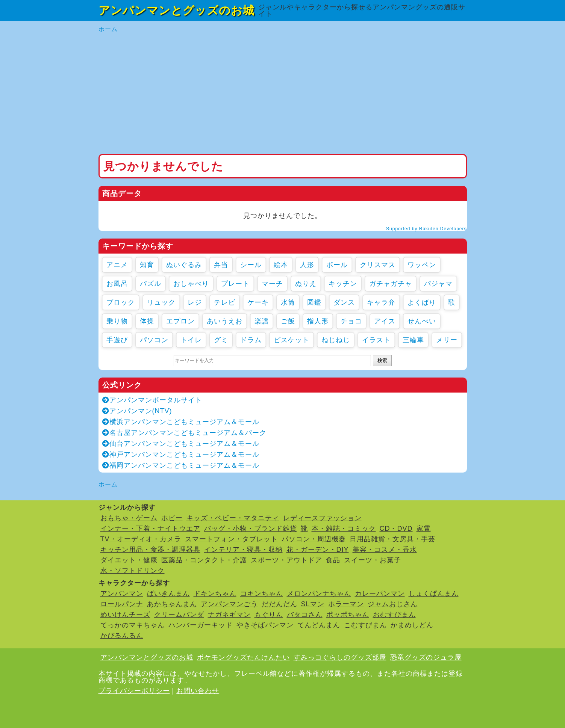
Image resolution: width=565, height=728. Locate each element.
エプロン (180, 321)
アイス (385, 321)
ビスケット (292, 340)
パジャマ (438, 284)
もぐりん (269, 615)
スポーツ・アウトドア (286, 560)
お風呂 (117, 284)
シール (251, 265)
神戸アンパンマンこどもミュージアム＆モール (181, 455)
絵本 (281, 265)
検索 (382, 360)
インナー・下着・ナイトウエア (150, 529)
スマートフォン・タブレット (231, 539)
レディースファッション (322, 518)
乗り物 (117, 321)
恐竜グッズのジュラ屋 (426, 657)
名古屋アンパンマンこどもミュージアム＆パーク (184, 433)
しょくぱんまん (434, 594)
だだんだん (279, 604)
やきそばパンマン (265, 625)
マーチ (272, 284)
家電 (424, 529)
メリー (447, 340)
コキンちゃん (262, 594)
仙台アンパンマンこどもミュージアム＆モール (181, 444)
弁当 (221, 265)
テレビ (225, 302)
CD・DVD (396, 529)
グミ (221, 340)
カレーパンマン (380, 594)
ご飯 (288, 321)
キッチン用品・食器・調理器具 (150, 550)
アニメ (117, 265)
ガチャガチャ (391, 284)
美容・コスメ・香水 (385, 550)
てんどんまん (319, 625)
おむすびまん (394, 615)
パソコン (154, 340)
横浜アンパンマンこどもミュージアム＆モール (181, 422)
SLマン (313, 604)
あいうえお (225, 321)
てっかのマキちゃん (133, 625)
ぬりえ (306, 284)
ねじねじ (336, 340)
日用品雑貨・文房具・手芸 (392, 539)
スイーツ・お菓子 (373, 560)
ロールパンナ (122, 604)
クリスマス (378, 265)
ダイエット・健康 (129, 560)
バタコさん (305, 615)
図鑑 (314, 302)
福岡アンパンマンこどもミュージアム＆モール (181, 465)
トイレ (191, 340)
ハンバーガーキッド (201, 625)
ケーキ (258, 302)
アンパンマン (122, 594)
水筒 (288, 302)
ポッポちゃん (348, 615)
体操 (147, 321)
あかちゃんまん (172, 604)
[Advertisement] (283, 94)
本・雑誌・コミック (344, 529)
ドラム (251, 340)
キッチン (343, 284)
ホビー (172, 518)
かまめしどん (412, 625)
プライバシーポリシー (134, 691)
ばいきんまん (168, 594)
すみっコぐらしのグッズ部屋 (340, 657)
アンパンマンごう (229, 604)
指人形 (318, 321)
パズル (151, 284)
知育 (147, 265)
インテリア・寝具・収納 (243, 550)
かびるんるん (122, 636)
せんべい (422, 321)
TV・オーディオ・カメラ (141, 539)
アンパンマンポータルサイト (152, 400)
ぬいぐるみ (184, 265)
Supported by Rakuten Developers (426, 229)
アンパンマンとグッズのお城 (176, 10)
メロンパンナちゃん (319, 594)
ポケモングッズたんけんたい (243, 657)
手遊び (117, 340)
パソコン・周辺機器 (314, 539)
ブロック (121, 302)
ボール (337, 265)
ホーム (108, 29)
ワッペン (422, 265)
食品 (333, 560)
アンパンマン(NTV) (137, 411)
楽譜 (262, 321)
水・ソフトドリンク (133, 571)
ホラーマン (346, 604)
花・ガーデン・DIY (318, 550)
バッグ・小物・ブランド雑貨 (251, 529)
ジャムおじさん (393, 604)
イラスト (376, 340)
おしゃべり (191, 284)
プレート (235, 284)
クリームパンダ (179, 615)
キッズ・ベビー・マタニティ (233, 518)
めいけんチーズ (125, 615)
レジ (195, 302)
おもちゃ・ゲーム (129, 518)
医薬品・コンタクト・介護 (204, 560)
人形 (307, 265)
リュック (161, 302)
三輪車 (413, 340)
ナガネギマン (229, 615)
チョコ (351, 321)
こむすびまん (365, 625)
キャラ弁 (381, 302)
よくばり (422, 302)
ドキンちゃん (215, 594)
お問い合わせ (198, 691)
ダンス (344, 302)
